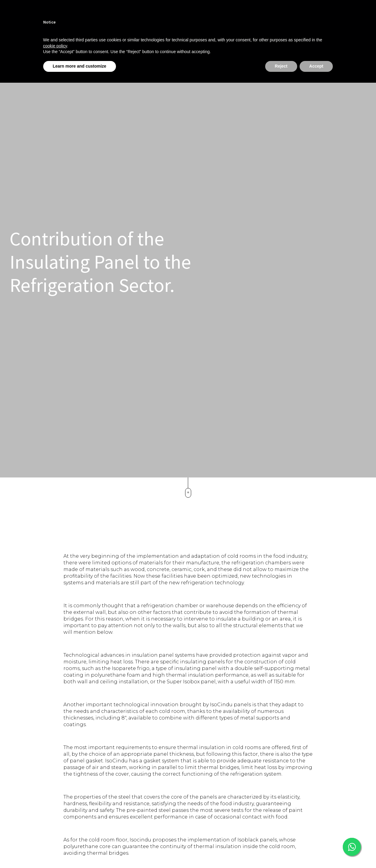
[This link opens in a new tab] (352, 847)
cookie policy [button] (55, 46)
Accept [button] (316, 66)
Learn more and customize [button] (80, 66)
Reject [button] (281, 66)
